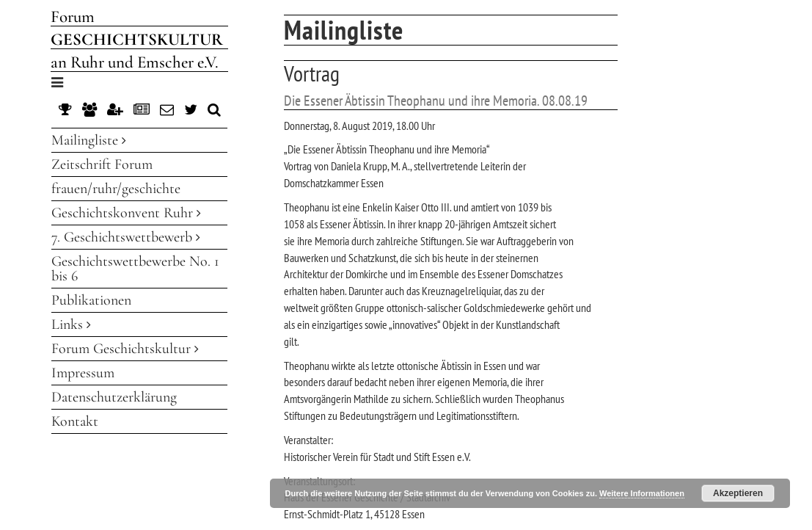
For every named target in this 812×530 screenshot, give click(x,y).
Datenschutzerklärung (114, 397)
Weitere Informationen (642, 493)
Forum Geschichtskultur (125, 349)
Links (71, 324)
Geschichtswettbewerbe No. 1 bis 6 (135, 269)
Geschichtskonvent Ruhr (126, 213)
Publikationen (91, 300)
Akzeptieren (738, 493)
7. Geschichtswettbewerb (126, 237)
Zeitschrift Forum (102, 164)
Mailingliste (89, 140)
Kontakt (75, 421)
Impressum (83, 373)
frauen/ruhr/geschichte (116, 189)
